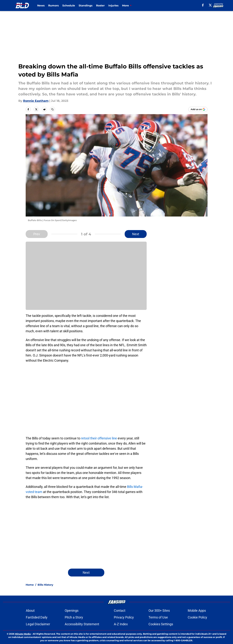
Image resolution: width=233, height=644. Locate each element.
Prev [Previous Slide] (37, 234)
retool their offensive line (99, 438)
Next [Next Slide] (136, 234)
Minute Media (23, 634)
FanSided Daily (37, 617)
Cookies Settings (161, 624)
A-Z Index (121, 624)
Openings (72, 611)
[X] (210, 5)
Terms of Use (158, 617)
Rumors (53, 6)
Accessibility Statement (82, 624)
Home (30, 585)
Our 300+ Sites (159, 611)
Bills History (45, 585)
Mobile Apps (197, 611)
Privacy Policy (124, 617)
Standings (86, 6)
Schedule (69, 6)
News (41, 6)
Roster (100, 6)
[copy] (52, 109)
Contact (120, 611)
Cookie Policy (197, 617)
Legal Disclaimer (38, 624)
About (30, 611)
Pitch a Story (74, 617)
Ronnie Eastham (36, 101)
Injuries (113, 6)
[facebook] (203, 5)
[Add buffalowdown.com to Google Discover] (198, 109)
